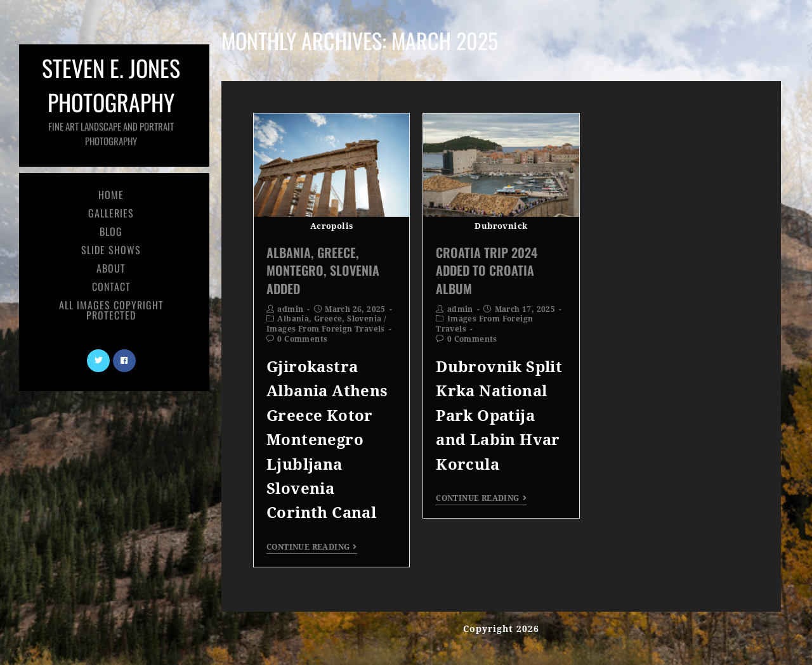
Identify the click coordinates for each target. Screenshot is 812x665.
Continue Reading (312, 547)
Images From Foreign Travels (326, 329)
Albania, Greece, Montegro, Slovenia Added (323, 270)
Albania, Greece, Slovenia (329, 319)
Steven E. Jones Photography (111, 99)
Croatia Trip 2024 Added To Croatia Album (487, 270)
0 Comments (302, 339)
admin (290, 309)
